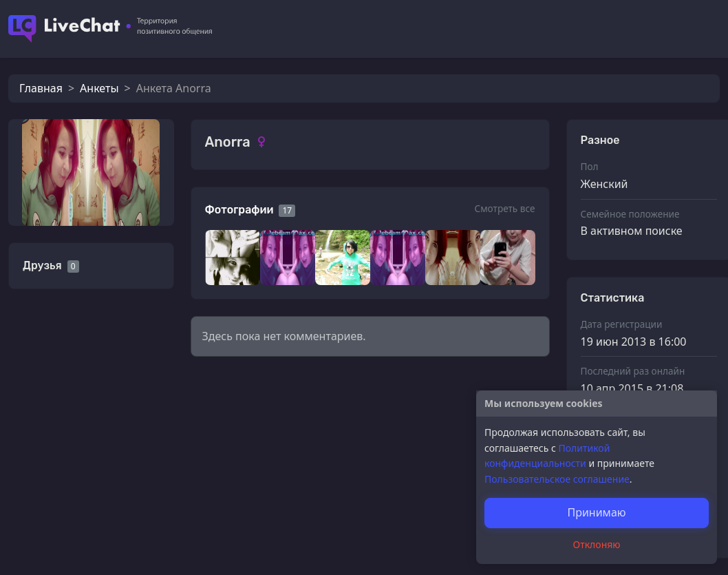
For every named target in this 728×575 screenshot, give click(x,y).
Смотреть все (504, 208)
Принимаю (596, 512)
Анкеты (99, 88)
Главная (41, 88)
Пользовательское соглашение (557, 479)
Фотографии (239, 210)
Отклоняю (597, 544)
